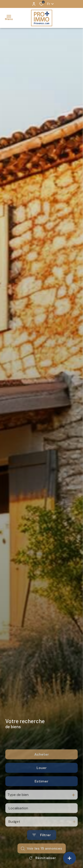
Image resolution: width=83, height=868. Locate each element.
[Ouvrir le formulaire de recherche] (42, 848)
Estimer (41, 794)
